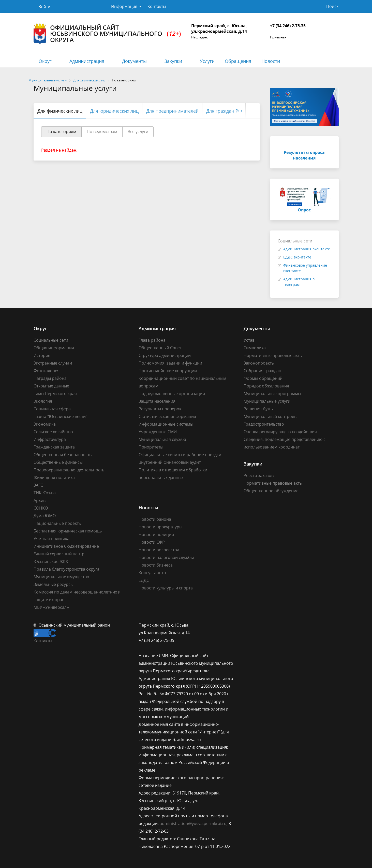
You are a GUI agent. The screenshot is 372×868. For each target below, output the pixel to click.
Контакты (157, 6)
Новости (271, 61)
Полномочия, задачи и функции (170, 363)
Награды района (50, 378)
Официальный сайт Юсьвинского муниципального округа (107, 34)
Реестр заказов (259, 475)
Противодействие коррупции (168, 371)
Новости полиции (156, 534)
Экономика (45, 424)
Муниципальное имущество (61, 577)
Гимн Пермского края (55, 394)
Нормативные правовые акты (273, 355)
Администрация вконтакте (307, 249)
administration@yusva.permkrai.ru (193, 823)
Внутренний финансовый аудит (170, 462)
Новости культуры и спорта (166, 588)
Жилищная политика (54, 478)
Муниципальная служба (162, 439)
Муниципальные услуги (267, 401)
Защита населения (157, 401)
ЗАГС (38, 485)
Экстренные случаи (53, 363)
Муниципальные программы (272, 394)
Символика (255, 348)
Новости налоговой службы (166, 557)
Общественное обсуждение (271, 491)
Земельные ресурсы (54, 584)
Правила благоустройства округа (66, 569)
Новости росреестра (159, 550)
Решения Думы (259, 409)
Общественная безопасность (63, 455)
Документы (134, 61)
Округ (45, 61)
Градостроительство (264, 424)
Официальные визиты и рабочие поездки (180, 455)
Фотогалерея (47, 371)
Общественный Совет (160, 348)
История (42, 355)
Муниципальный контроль (270, 416)
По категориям (61, 132)
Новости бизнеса (156, 565)
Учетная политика (51, 539)
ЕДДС (144, 580)
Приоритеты (151, 447)
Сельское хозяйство (53, 432)
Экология (43, 401)
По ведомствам (102, 132)
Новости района (155, 519)
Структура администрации (165, 355)
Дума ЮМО (45, 516)
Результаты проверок (160, 409)
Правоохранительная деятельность (69, 470)
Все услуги (138, 132)
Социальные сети (51, 340)
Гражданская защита (54, 447)
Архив (40, 500)
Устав (249, 340)
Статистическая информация (167, 416)
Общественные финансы (58, 462)
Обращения (238, 61)
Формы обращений (263, 378)
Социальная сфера (52, 409)
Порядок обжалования (266, 386)
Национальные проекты (58, 523)
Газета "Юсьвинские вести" (60, 416)
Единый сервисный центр (59, 554)
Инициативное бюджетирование (66, 546)
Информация (124, 6)
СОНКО (41, 508)
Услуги (207, 61)
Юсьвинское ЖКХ (51, 561)
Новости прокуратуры (160, 527)
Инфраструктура (50, 439)
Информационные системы (166, 424)
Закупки (173, 61)
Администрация (87, 61)
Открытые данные (51, 386)
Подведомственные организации (172, 394)
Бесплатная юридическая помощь (68, 531)
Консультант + (153, 573)
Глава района (152, 340)
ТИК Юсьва (45, 493)
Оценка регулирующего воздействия (280, 432)
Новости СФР (152, 542)
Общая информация (54, 348)
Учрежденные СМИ (158, 432)
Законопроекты (259, 363)
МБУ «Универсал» (51, 607)
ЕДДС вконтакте (297, 257)
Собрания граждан (262, 371)
